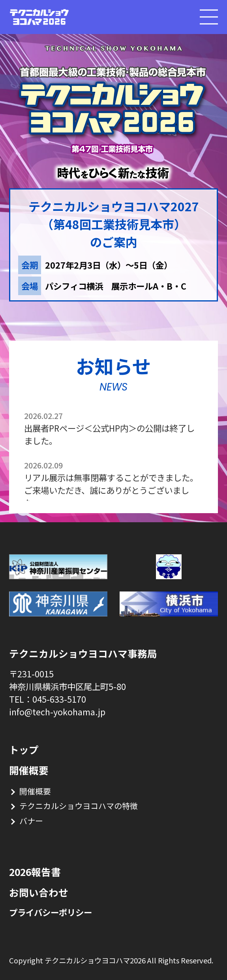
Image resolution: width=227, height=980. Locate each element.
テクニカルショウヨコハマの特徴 (79, 806)
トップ (24, 750)
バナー (31, 821)
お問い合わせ (39, 892)
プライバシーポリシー (51, 912)
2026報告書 (35, 872)
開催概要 (29, 770)
